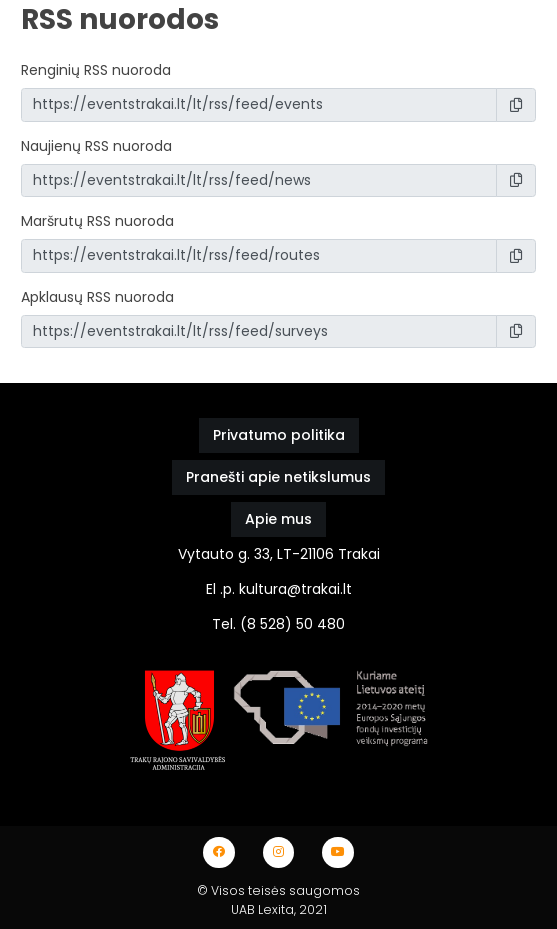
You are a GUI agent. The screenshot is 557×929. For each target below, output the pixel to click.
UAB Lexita (262, 909)
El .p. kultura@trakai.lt (279, 589)
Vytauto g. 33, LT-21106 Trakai (279, 554)
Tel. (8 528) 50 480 (278, 624)
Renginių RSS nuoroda (96, 70)
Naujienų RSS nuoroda (96, 146)
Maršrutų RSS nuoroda (97, 221)
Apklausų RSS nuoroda (97, 297)
